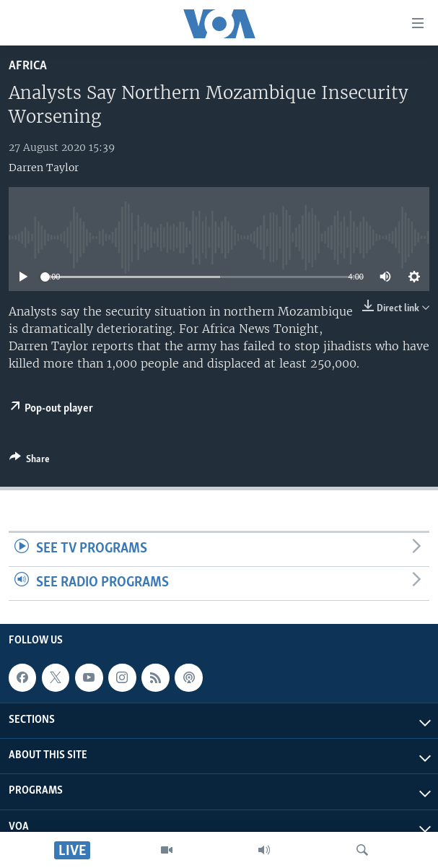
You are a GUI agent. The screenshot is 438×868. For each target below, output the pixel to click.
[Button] (30, 461)
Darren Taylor (44, 168)
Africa (28, 66)
